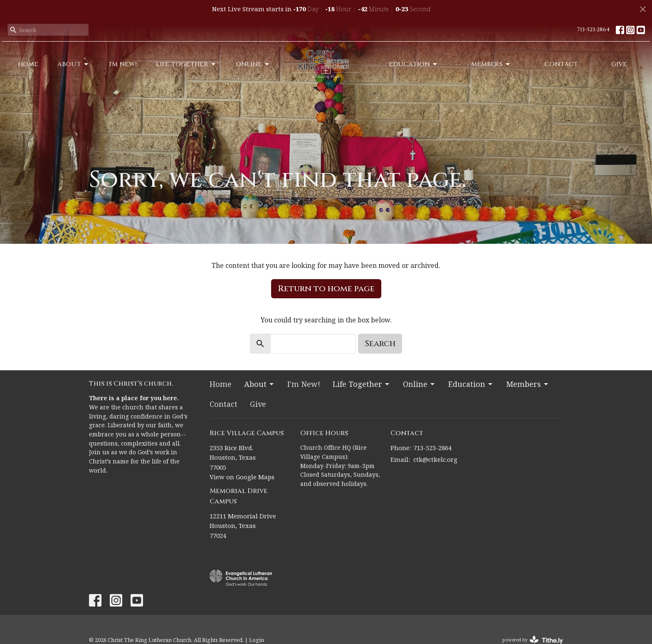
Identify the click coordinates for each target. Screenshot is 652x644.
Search (380, 343)
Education (414, 64)
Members (491, 64)
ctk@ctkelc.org (435, 459)
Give (619, 64)
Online (253, 64)
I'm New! (123, 64)
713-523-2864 (593, 30)
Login (257, 640)
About (73, 64)
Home (28, 64)
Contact (561, 64)
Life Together (186, 64)
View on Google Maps (242, 477)
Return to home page (326, 289)
